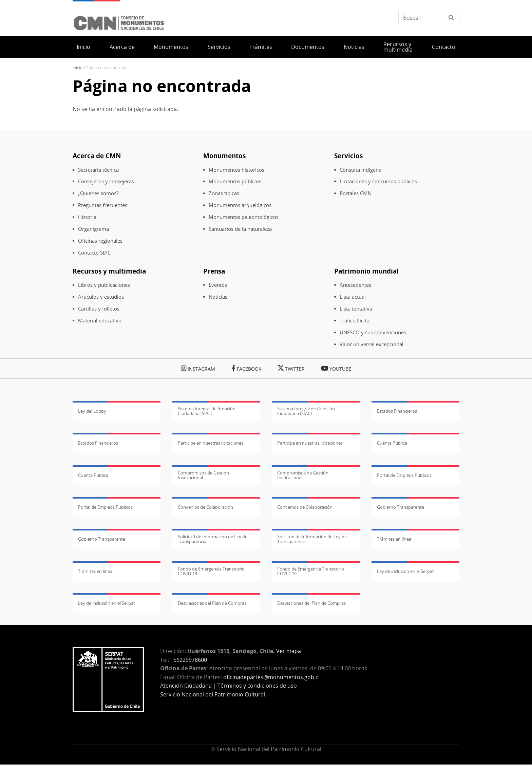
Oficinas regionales (100, 241)
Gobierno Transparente (401, 507)
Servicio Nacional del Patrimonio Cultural (213, 694)
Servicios (219, 47)
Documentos (308, 47)
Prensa (214, 271)
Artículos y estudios (101, 297)
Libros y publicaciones (104, 285)
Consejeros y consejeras (106, 181)
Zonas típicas (224, 193)
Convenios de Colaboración (205, 507)
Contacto (444, 47)
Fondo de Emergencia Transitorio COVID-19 (211, 571)
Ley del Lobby (92, 411)
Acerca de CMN (97, 156)
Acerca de (122, 47)
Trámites (261, 47)
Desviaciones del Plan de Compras (212, 603)
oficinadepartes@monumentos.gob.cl (271, 677)
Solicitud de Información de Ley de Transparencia (213, 539)
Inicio (83, 47)
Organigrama (93, 229)
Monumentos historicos (236, 170)
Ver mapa (289, 651)
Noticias (354, 47)
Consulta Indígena (360, 170)
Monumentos (171, 47)
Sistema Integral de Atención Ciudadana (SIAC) (207, 411)
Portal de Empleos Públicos (404, 475)
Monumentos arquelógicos (240, 205)
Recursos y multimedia (398, 47)
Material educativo (100, 321)
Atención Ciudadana (186, 686)
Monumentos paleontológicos (244, 217)
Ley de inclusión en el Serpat (405, 571)
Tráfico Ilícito (355, 321)
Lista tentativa (356, 309)
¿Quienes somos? (98, 193)
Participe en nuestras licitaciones (211, 443)
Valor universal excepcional (372, 344)
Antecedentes (355, 285)
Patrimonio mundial (366, 271)
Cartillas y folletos (99, 309)
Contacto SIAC (94, 253)
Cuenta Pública (392, 443)
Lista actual (353, 297)
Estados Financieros (397, 411)
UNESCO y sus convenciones (373, 332)
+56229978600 (189, 660)
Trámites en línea (394, 539)
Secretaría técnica (98, 170)
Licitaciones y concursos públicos (378, 181)
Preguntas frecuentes (103, 205)
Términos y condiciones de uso (257, 686)
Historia (87, 217)
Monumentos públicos (235, 181)
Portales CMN (356, 193)
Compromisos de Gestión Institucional (203, 475)
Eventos (218, 285)
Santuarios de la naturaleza (240, 229)
